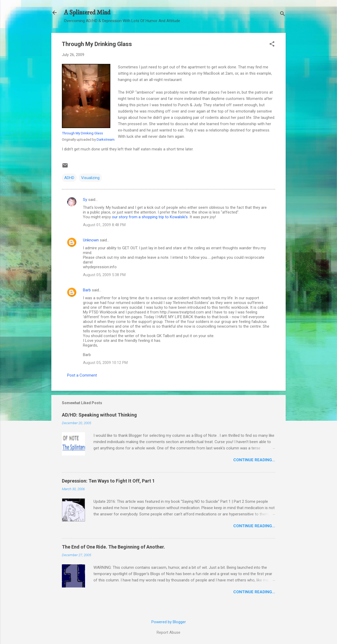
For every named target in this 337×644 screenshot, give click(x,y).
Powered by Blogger (169, 622)
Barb (87, 290)
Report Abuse (168, 632)
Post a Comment (82, 375)
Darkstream (106, 139)
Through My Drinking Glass (82, 133)
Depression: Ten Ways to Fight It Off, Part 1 (108, 481)
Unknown (91, 240)
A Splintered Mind (87, 13)
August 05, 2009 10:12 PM (105, 363)
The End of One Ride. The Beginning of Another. (113, 547)
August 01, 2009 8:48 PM (104, 225)
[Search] (283, 14)
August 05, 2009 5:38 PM (104, 275)
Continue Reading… (254, 460)
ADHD (69, 178)
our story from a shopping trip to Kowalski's (150, 217)
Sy (85, 200)
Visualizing (90, 178)
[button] (272, 44)
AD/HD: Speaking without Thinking (99, 415)
